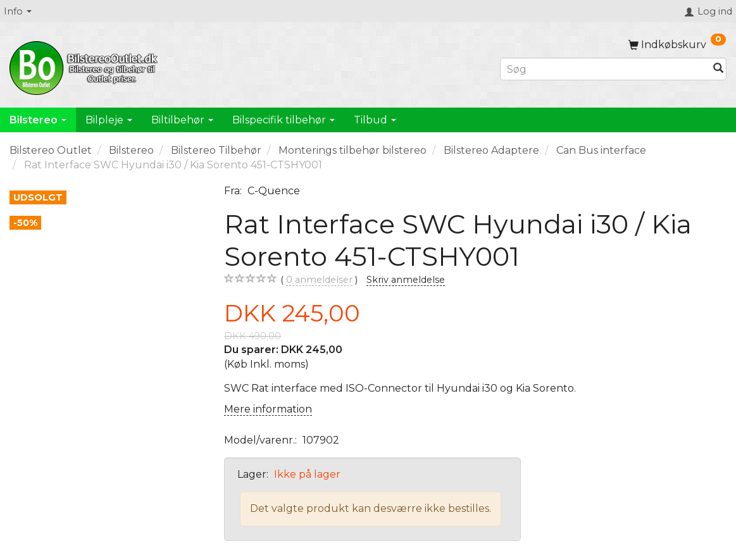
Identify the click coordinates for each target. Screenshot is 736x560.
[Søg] (718, 69)
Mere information (268, 409)
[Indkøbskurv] (677, 45)
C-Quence (274, 191)
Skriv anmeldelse (406, 280)
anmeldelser (319, 280)
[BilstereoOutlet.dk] (85, 66)
